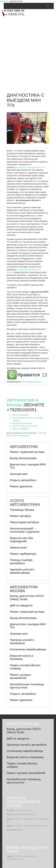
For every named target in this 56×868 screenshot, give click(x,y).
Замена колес (18, 548)
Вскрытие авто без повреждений (21, 540)
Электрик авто (19, 474)
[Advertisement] (28, 51)
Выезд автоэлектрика (22, 423)
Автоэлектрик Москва (31, 382)
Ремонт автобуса (20, 516)
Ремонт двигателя (21, 486)
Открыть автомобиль (23, 480)
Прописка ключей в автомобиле (22, 642)
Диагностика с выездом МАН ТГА (28, 466)
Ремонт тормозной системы (25, 426)
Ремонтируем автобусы (24, 522)
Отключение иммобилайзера (28, 650)
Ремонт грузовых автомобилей (20, 676)
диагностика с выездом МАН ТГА (29, 167)
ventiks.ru (4, 1)
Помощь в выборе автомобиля (21, 562)
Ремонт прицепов (21, 415)
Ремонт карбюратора (23, 554)
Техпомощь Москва (22, 510)
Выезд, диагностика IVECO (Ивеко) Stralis (27, 598)
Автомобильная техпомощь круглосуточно (27, 686)
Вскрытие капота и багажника (22, 657)
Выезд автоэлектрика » (21, 435)
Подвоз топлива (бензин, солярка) (25, 667)
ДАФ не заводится (21, 429)
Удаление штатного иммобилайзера (22, 571)
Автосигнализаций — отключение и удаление (25, 530)
